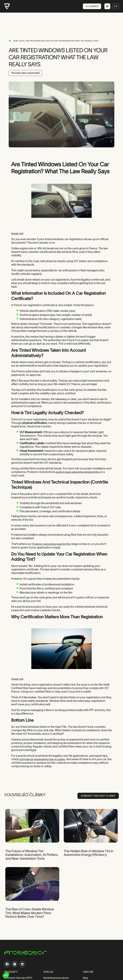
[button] (107, 6)
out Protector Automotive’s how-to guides (42, 759)
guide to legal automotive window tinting (78, 472)
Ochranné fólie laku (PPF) (18, 978)
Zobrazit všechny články (98, 796)
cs (116, 6)
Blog (85, 978)
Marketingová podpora (56, 978)
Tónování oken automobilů (25, 73)
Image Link (17, 234)
